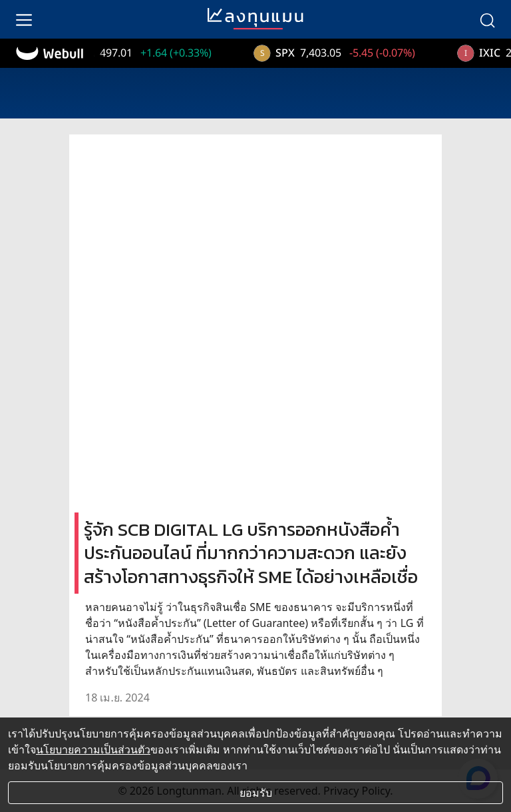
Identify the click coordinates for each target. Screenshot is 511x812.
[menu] (24, 19)
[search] (487, 19)
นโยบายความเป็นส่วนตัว (93, 749)
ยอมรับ (256, 793)
